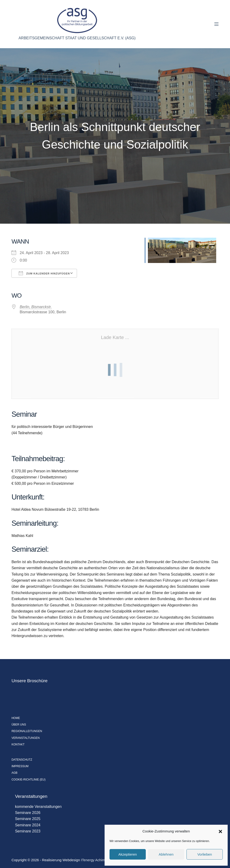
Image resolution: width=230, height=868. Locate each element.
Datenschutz (22, 760)
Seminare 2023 (28, 831)
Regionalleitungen (27, 731)
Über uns (19, 725)
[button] (220, 832)
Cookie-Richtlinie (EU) (28, 780)
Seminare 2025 (28, 819)
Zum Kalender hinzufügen (44, 273)
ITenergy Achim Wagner (100, 860)
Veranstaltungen (26, 738)
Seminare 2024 (28, 825)
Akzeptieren (128, 854)
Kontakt (18, 744)
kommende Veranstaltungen (38, 807)
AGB (14, 773)
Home (16, 718)
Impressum (20, 766)
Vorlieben (205, 854)
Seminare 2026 (28, 813)
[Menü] (216, 24)
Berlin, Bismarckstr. (36, 307)
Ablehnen (166, 854)
